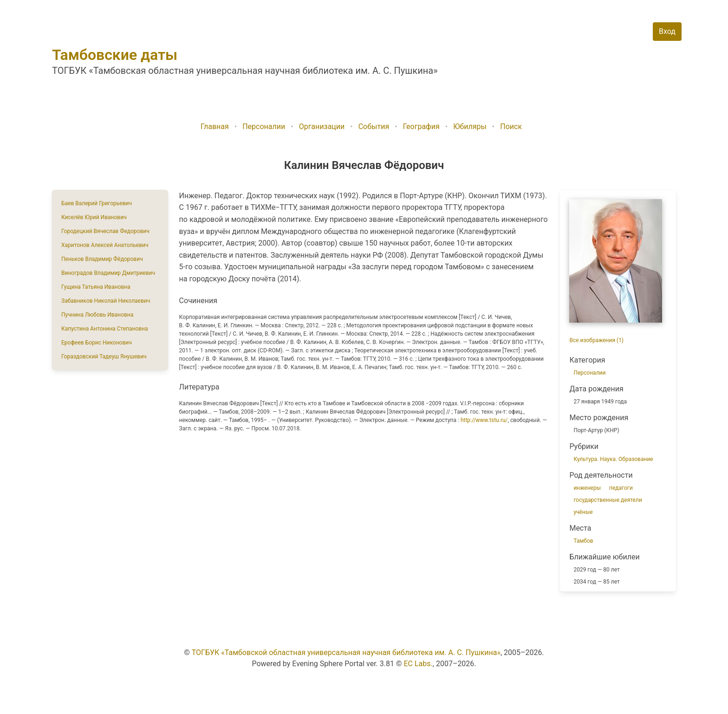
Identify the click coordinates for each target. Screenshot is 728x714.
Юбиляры (470, 127)
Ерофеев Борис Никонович (97, 343)
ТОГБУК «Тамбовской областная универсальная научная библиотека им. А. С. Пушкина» (346, 652)
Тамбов (583, 541)
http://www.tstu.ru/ (484, 420)
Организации (322, 127)
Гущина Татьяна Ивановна (96, 287)
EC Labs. (418, 664)
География (421, 127)
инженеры (587, 488)
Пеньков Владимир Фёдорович (102, 259)
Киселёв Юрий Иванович (94, 217)
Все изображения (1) (596, 340)
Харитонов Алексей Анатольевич (105, 245)
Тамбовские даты (115, 55)
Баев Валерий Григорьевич (97, 203)
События (374, 127)
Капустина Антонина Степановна (105, 329)
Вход (667, 31)
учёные (583, 512)
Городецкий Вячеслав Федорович (105, 231)
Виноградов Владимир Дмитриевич (108, 273)
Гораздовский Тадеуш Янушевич (104, 357)
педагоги (621, 488)
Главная (215, 127)
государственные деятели (608, 500)
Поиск (511, 127)
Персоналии (264, 127)
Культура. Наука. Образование (613, 459)
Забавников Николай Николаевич (106, 301)
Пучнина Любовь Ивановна (97, 315)
